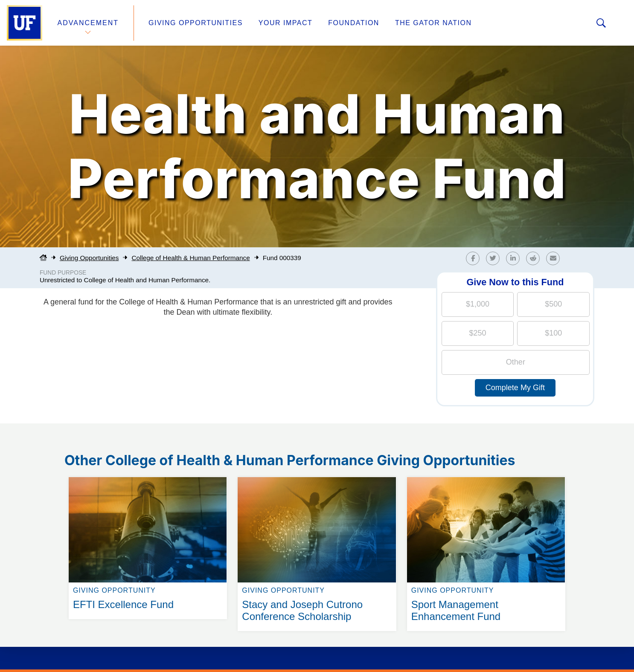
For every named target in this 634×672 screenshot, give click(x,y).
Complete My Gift (515, 388)
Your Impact (285, 23)
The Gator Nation (433, 23)
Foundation (354, 23)
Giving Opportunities (196, 23)
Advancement (88, 23)
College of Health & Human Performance (190, 258)
